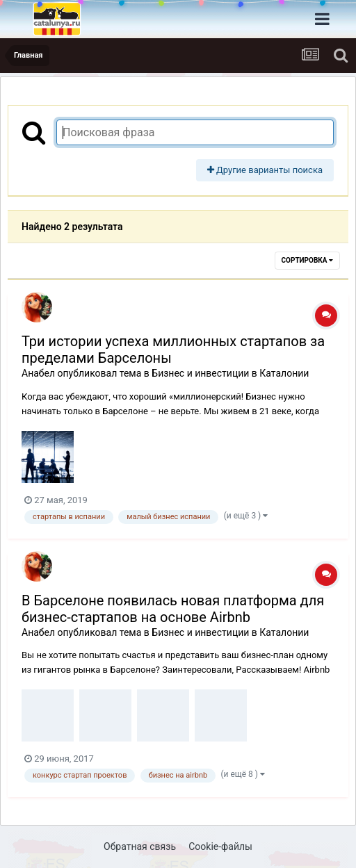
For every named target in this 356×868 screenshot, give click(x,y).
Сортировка (307, 260)
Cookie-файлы (220, 846)
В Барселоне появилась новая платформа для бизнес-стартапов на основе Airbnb (173, 609)
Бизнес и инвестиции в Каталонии (230, 373)
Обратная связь (140, 846)
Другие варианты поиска (265, 170)
